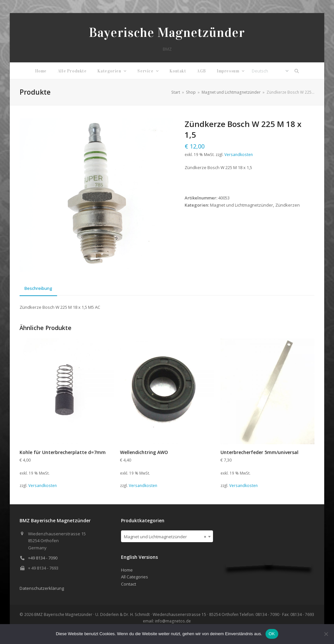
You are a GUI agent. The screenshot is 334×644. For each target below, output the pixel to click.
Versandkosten (239, 154)
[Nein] (326, 634)
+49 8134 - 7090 (43, 558)
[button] (297, 71)
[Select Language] (270, 71)
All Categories (135, 577)
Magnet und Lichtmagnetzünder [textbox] (165, 537)
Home (127, 570)
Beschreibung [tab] (38, 288)
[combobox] (167, 536)
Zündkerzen (288, 205)
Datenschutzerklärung (42, 588)
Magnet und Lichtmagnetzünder (242, 205)
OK (272, 634)
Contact (129, 584)
